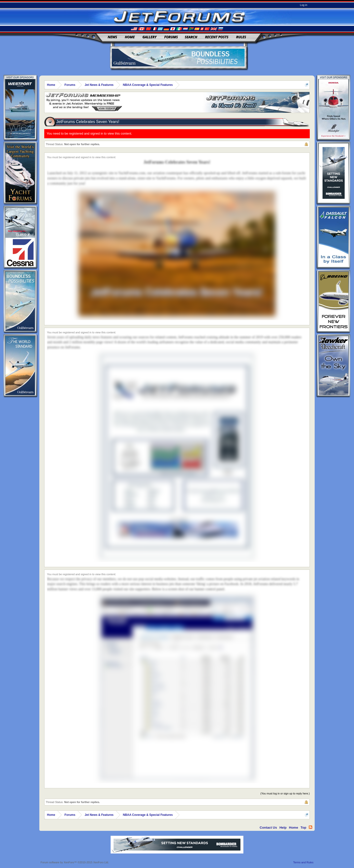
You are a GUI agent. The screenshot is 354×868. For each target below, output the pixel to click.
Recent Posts (217, 37)
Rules (241, 37)
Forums (171, 37)
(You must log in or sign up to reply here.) (285, 793)
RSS (310, 827)
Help (283, 828)
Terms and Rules (303, 862)
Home (130, 37)
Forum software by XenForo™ (75, 862)
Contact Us (268, 828)
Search (191, 37)
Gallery (150, 37)
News (113, 37)
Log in (304, 5)
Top (303, 828)
